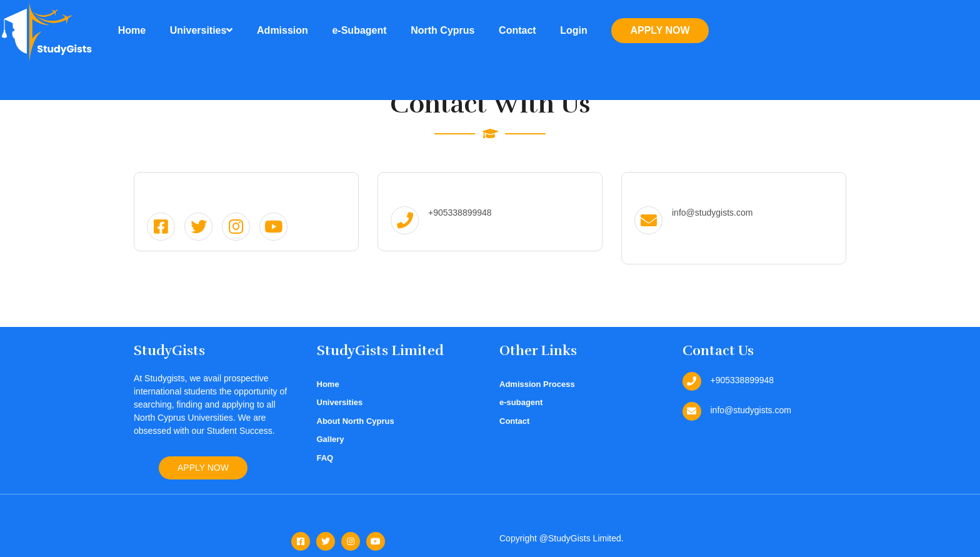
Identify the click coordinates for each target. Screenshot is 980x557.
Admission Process (537, 384)
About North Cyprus (356, 421)
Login (574, 30)
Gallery (331, 439)
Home (132, 30)
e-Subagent (359, 30)
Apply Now (660, 30)
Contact (517, 30)
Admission (282, 30)
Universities (202, 30)
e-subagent (521, 402)
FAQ (325, 458)
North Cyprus (442, 30)
